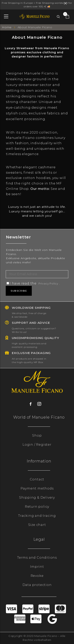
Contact (37, 479)
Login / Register (37, 445)
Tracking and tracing (37, 516)
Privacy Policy (48, 283)
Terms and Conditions (37, 558)
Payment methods (37, 488)
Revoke (37, 576)
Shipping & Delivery (37, 498)
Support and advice (31, 323)
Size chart (37, 525)
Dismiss (66, 3)
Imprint (37, 567)
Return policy (37, 507)
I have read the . (33, 283)
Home (7, 27)
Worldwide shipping (31, 308)
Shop (37, 435)
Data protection (37, 585)
